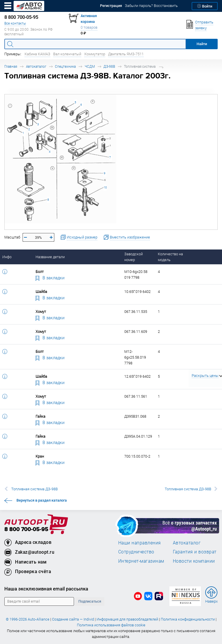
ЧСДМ (90, 66)
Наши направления (140, 543)
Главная (11, 66)
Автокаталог (36, 66)
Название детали (50, 257)
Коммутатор (95, 54)
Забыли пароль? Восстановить (151, 6)
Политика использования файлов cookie (111, 625)
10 (105, 187)
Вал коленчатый (67, 54)
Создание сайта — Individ (73, 619)
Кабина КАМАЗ (37, 54)
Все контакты (15, 23)
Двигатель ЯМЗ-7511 (126, 54)
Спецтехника (65, 66)
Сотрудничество (136, 552)
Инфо (7, 257)
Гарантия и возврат (195, 552)
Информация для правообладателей (127, 619)
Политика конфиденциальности (188, 619)
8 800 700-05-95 (26, 530)
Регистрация (111, 6)
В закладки (50, 278)
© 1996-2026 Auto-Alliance (28, 619)
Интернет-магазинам (141, 561)
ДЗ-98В (109, 66)
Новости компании (194, 561)
